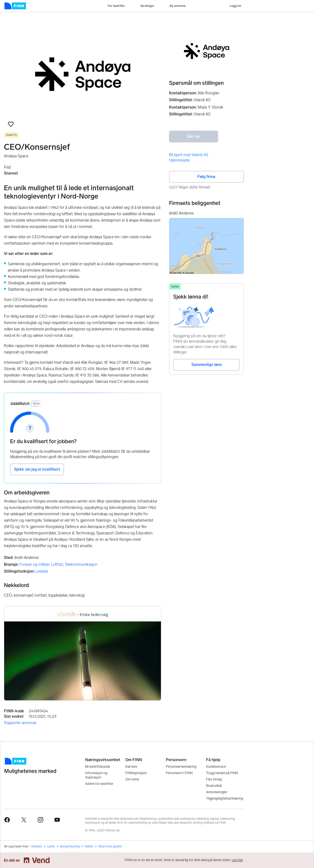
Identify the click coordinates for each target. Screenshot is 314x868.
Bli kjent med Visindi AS (189, 155)
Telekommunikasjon (81, 564)
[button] (11, 124)
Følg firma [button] (206, 177)
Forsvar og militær (34, 564)
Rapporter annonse (20, 723)
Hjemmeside (179, 160)
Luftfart (57, 564)
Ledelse (42, 571)
